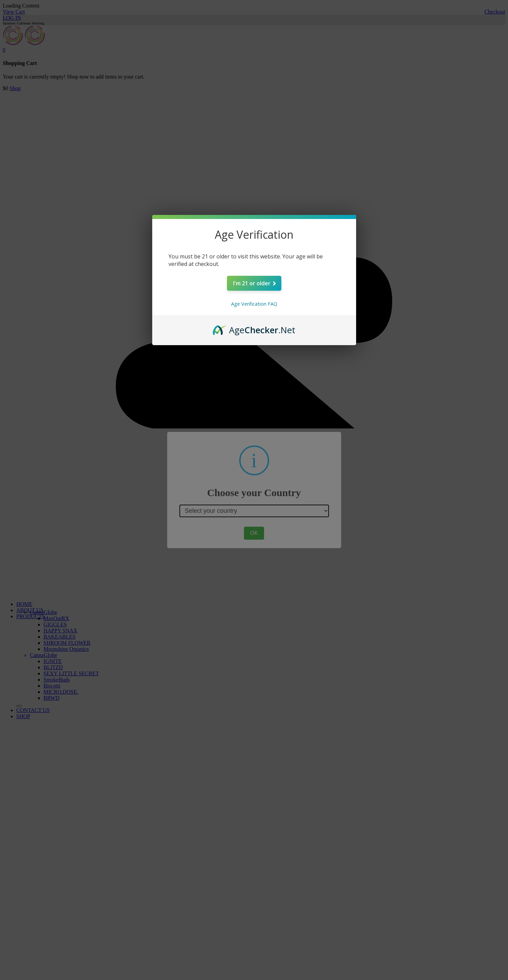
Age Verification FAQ (254, 304)
